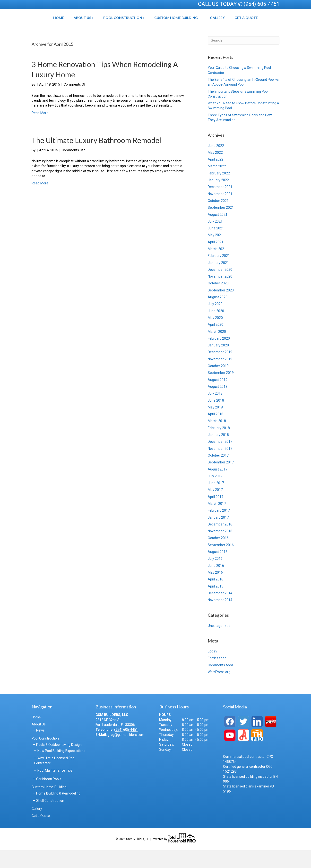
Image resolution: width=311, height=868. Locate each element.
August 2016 (218, 570)
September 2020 (221, 308)
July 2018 (215, 411)
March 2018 (217, 439)
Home (42, 26)
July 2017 (215, 494)
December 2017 (220, 460)
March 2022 (217, 184)
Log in (212, 669)
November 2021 (220, 212)
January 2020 (218, 363)
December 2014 (220, 611)
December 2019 (220, 370)
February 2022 (219, 191)
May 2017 (215, 508)
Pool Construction (106, 26)
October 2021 (218, 219)
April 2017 (216, 515)
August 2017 (218, 487)
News (40, 748)
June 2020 (216, 329)
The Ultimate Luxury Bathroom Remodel (96, 158)
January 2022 (218, 198)
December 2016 (220, 542)
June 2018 (216, 418)
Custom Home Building (193, 26)
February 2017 (219, 528)
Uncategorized (219, 643)
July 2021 (215, 239)
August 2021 (218, 232)
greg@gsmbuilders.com (126, 752)
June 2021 (216, 246)
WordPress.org (219, 690)
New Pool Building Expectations (61, 769)
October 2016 (218, 556)
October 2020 (218, 301)
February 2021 (219, 274)
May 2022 (215, 170)
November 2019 (220, 377)
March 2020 (217, 349)
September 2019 (221, 391)
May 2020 (215, 336)
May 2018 (215, 425)
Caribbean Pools (49, 797)
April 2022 (216, 177)
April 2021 (216, 260)
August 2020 (218, 315)
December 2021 (220, 205)
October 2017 (218, 473)
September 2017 (221, 480)
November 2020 (220, 294)
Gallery (234, 26)
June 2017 (216, 501)
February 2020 (219, 356)
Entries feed (217, 676)
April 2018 (216, 432)
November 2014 (220, 618)
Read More (40, 131)
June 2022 (216, 163)
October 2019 (218, 384)
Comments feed (220, 683)
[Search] (244, 58)
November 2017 (220, 466)
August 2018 (218, 405)
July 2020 (215, 322)
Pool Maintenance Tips (55, 788)
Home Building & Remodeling (58, 811)
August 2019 (218, 398)
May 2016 (215, 590)
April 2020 (216, 343)
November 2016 (220, 549)
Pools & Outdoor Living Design (59, 762)
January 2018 (218, 453)
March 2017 (217, 522)
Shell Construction (50, 819)
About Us (65, 26)
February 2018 (219, 446)
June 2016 (216, 583)
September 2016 (221, 563)
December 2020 (220, 287)
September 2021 (221, 226)
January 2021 (218, 280)
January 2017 (218, 535)
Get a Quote (263, 26)
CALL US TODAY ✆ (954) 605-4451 (239, 4)
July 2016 (215, 577)
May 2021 (215, 253)
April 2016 (216, 597)
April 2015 (216, 604)
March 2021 (217, 267)
